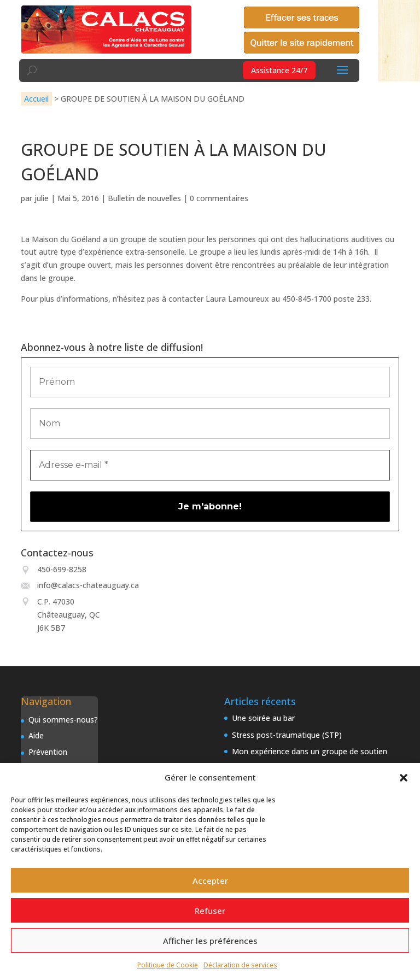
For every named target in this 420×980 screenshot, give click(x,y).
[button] (404, 778)
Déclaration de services (240, 965)
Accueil (36, 99)
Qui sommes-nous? (63, 720)
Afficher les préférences (210, 941)
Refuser (210, 911)
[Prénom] (210, 382)
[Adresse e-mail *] (210, 465)
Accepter (210, 881)
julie (42, 198)
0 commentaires (219, 198)
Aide (36, 735)
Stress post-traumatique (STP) (287, 735)
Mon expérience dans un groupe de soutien (310, 751)
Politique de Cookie (168, 965)
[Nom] (210, 424)
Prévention (48, 752)
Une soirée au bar (263, 718)
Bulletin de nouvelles (144, 198)
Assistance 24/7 (279, 70)
